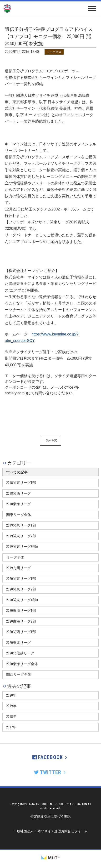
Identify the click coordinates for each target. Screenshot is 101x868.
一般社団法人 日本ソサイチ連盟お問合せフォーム (51, 831)
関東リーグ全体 (19, 515)
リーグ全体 (15, 557)
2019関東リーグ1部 (21, 525)
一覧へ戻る (50, 440)
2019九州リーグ (18, 568)
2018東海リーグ (18, 504)
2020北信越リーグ (20, 653)
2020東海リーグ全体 (22, 664)
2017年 (11, 727)
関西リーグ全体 (19, 675)
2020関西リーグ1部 (21, 632)
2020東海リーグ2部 (21, 621)
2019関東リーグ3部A (22, 547)
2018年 (11, 717)
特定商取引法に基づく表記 (50, 817)
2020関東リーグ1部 (21, 579)
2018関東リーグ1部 (21, 483)
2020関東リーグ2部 (21, 589)
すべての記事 (17, 472)
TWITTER (50, 772)
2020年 (11, 695)
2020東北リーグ (18, 643)
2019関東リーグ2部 (21, 536)
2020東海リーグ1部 (21, 611)
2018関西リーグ (18, 494)
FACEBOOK (50, 757)
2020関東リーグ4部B (22, 600)
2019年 (11, 706)
